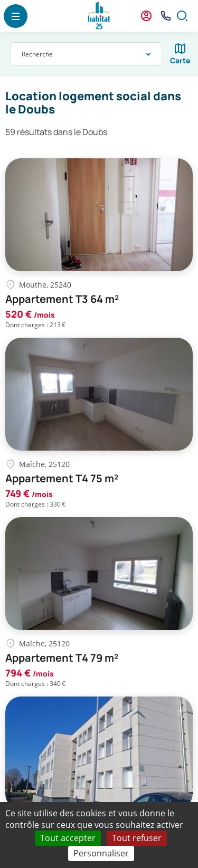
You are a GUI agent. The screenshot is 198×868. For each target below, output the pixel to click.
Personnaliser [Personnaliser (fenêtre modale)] (101, 853)
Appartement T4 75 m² (62, 479)
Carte (180, 60)
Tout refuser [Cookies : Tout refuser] (137, 838)
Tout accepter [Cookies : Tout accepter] (68, 838)
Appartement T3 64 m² (62, 299)
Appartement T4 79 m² (62, 658)
